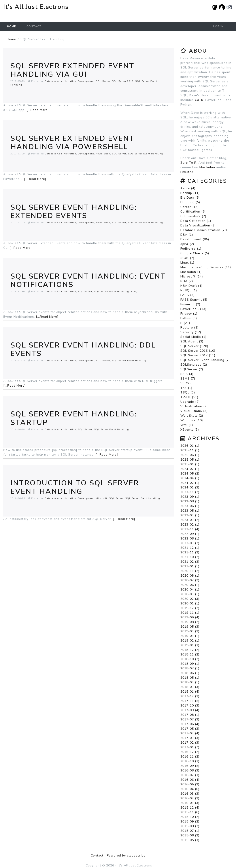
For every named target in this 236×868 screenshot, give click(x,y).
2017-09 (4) (190, 710)
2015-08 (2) (190, 826)
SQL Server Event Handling (145, 154)
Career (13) (190, 207)
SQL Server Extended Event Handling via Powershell (72, 143)
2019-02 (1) (190, 641)
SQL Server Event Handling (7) (205, 360)
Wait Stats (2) (192, 416)
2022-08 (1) (190, 538)
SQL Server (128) (194, 346)
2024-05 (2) (190, 474)
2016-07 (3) (190, 775)
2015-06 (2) (190, 835)
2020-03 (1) (190, 594)
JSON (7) (187, 258)
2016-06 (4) (190, 780)
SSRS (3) (188, 383)
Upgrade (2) (190, 402)
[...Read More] (38, 110)
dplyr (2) (187, 244)
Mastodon (207, 167)
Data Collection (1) (196, 221)
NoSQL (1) (189, 290)
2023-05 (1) (190, 511)
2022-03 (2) (190, 543)
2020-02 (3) (190, 599)
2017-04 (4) (190, 733)
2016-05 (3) (190, 784)
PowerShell (103, 154)
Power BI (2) (190, 304)
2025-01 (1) (190, 464)
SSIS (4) (187, 374)
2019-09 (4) (190, 617)
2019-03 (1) (190, 636)
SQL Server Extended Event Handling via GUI (72, 70)
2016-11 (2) (190, 757)
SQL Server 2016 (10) (198, 351)
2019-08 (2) (190, 622)
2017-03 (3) (190, 738)
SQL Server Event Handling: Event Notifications (88, 280)
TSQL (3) (188, 392)
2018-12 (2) (190, 650)
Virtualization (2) (194, 406)
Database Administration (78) (204, 230)
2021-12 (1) (190, 548)
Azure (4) (188, 188)
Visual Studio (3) (194, 411)
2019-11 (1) (190, 613)
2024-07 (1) (190, 469)
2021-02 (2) (190, 562)
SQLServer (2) (192, 369)
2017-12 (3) (190, 696)
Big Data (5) (190, 198)
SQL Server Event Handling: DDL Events (83, 349)
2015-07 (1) (190, 831)
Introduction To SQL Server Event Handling (75, 487)
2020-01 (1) (190, 603)
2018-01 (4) (190, 692)
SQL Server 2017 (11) (198, 355)
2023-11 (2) (190, 492)
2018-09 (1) (190, 664)
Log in (218, 27)
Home (11, 27)
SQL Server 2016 (123, 81)
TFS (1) (186, 388)
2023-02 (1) (190, 525)
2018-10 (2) (190, 659)
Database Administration (60, 81)
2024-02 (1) (190, 483)
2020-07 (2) (190, 580)
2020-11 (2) (190, 571)
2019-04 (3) (190, 631)
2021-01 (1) (190, 566)
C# (197, 100)
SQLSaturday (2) (194, 365)
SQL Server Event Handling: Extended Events (74, 212)
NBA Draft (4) (191, 286)
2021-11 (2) (190, 552)
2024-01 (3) (190, 487)
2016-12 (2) (190, 752)
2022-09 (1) (190, 534)
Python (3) (189, 318)
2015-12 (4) (190, 808)
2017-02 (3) (190, 743)
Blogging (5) (190, 202)
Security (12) (191, 332)
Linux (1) (187, 263)
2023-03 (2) (190, 520)
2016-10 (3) (190, 761)
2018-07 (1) (190, 668)
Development (86, 81)
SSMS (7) (188, 379)
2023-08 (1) (190, 501)
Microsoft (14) (192, 276)
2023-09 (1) (190, 497)
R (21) (185, 323)
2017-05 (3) (190, 729)
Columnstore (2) (193, 216)
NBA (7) (187, 281)
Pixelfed (187, 172)
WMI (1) (187, 425)
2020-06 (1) (190, 585)
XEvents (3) (190, 430)
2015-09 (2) (190, 821)
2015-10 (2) (190, 817)
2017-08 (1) (190, 715)
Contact (34, 27)
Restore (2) (189, 328)
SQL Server (103, 81)
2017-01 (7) (190, 747)
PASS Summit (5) (194, 300)
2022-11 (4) (190, 529)
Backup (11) (190, 193)
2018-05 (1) (190, 678)
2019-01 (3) (190, 645)
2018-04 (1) (190, 682)
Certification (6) (193, 212)
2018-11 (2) (190, 654)
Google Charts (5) (195, 253)
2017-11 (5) (190, 701)
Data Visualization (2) (198, 225)
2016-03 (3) (190, 794)
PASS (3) (187, 295)
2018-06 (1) (190, 673)
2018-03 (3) (190, 687)
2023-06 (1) (190, 506)
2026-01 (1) (190, 446)
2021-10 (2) (190, 557)
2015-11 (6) (190, 812)
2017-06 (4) (190, 724)
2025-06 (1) (190, 455)
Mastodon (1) (191, 272)
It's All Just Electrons (36, 7)
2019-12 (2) (190, 608)
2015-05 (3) (190, 840)
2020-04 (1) (190, 590)
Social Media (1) (193, 337)
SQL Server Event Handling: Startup (74, 418)
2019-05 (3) (190, 627)
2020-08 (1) (190, 576)
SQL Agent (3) (192, 341)
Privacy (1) (189, 314)
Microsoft (102, 498)
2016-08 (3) (190, 770)
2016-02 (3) (190, 798)
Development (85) (195, 239)
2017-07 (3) (190, 719)
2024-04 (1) (190, 478)
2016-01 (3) (190, 803)
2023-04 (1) (190, 515)
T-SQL (135, 292)
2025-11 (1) (190, 450)
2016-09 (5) (190, 766)
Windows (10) (192, 420)
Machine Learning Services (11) (206, 267)
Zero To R (188, 163)
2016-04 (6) (190, 789)
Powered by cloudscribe (126, 856)
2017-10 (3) (190, 706)
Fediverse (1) (191, 249)
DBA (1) (187, 235)
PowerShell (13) (193, 309)
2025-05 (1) (190, 460)
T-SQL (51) (189, 397)
